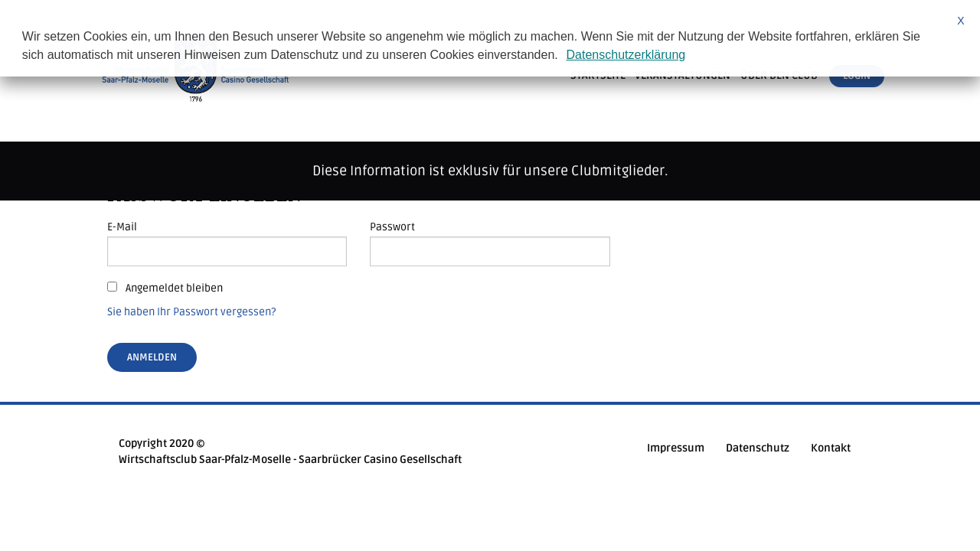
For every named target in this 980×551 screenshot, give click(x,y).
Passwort (392, 227)
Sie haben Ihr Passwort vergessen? (191, 312)
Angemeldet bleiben (165, 288)
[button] (563, 57)
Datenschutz (758, 448)
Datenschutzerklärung (626, 55)
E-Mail (122, 227)
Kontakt (831, 448)
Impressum (676, 448)
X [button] (960, 21)
